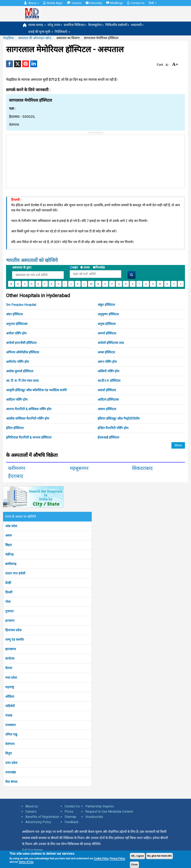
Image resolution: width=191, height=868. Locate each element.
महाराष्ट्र (10, 687)
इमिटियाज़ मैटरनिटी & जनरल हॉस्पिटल (29, 437)
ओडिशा (10, 697)
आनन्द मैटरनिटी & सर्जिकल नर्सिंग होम (29, 409)
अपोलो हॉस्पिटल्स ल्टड (111, 343)
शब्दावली (137, 25)
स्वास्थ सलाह (37, 25)
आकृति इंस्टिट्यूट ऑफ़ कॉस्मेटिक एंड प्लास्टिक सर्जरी (36, 390)
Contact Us (136, 3)
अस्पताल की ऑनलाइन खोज (35, 38)
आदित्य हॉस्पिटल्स (108, 400)
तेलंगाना (10, 744)
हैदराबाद (16, 476)
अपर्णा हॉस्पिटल (107, 333)
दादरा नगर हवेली (15, 573)
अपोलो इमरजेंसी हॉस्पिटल (21, 343)
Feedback (71, 822)
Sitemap (70, 817)
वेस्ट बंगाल (11, 782)
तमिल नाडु (11, 734)
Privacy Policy (117, 859)
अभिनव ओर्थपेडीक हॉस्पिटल (23, 352)
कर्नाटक (10, 659)
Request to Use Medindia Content (109, 812)
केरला (9, 668)
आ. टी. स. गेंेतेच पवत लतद (22, 381)
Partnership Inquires (100, 806)
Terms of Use (26, 862)
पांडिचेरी (10, 706)
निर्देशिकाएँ (62, 32)
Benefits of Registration (42, 817)
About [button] (31, 3)
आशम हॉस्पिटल (107, 409)
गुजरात (9, 611)
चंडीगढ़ (9, 554)
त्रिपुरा (9, 753)
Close (134, 865)
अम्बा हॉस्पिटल (106, 352)
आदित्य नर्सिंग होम (17, 400)
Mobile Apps (53, 3)
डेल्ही (8, 583)
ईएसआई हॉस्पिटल (108, 437)
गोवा (8, 602)
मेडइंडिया (8, 38)
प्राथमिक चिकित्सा (75, 25)
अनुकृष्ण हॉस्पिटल (108, 314)
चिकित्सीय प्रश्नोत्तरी (117, 25)
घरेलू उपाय (55, 25)
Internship (94, 3)
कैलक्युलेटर (96, 25)
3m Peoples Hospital (21, 305)
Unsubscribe (94, 817)
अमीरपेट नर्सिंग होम (18, 362)
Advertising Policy (38, 822)
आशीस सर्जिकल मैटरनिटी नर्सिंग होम (28, 418)
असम (9, 535)
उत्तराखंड (11, 772)
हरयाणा (10, 621)
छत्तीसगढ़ (11, 564)
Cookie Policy (101, 859)
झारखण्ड (11, 649)
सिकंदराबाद (142, 468)
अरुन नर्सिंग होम (107, 362)
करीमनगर (17, 468)
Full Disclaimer (32, 850)
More (178, 445)
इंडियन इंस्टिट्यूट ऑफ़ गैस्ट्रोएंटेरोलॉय (119, 418)
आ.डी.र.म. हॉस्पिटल (109, 381)
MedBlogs (115, 3)
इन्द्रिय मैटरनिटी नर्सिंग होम (113, 428)
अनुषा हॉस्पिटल (107, 324)
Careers (74, 3)
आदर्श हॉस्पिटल (107, 390)
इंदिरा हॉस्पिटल (15, 428)
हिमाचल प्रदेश (13, 630)
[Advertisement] (37, 160)
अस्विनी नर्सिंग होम (109, 371)
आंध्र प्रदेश (11, 526)
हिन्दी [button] (153, 3)
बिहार (9, 545)
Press (69, 812)
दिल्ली (9, 592)
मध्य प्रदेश (11, 678)
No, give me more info (159, 856)
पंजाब (9, 715)
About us (32, 806)
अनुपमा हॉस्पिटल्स (17, 324)
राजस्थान (10, 725)
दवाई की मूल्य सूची (41, 32)
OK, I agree (137, 856)
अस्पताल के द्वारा (22, 267)
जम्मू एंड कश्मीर (15, 640)
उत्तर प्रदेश (11, 763)
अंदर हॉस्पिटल (14, 314)
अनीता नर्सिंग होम (16, 333)
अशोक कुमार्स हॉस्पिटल (20, 371)
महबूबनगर (79, 468)
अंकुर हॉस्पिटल (106, 305)
